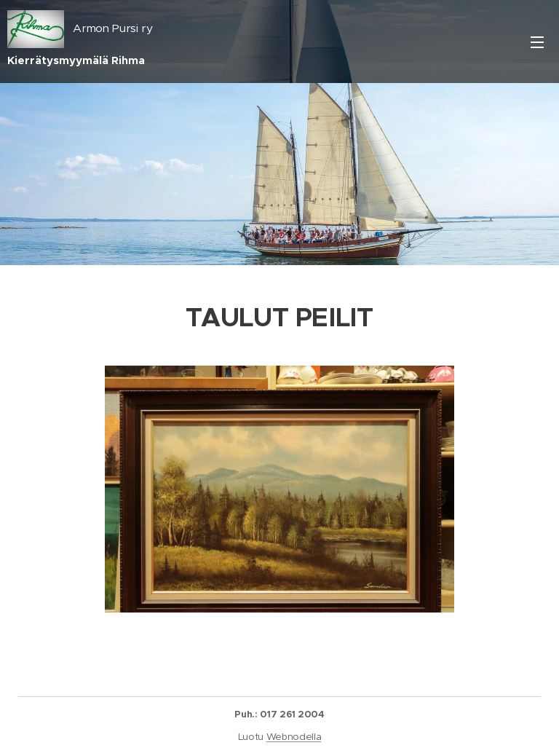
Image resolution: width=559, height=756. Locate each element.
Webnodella (294, 737)
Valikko (537, 42)
